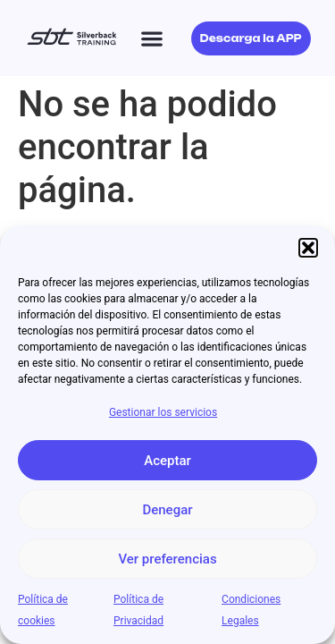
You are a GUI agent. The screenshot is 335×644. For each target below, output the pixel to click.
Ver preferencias (167, 559)
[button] (308, 248)
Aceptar (167, 461)
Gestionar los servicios (163, 412)
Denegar (167, 510)
